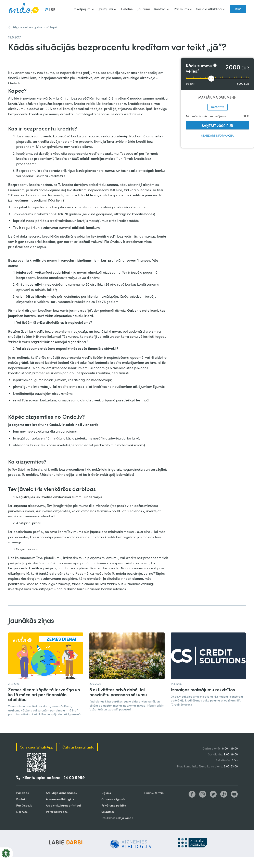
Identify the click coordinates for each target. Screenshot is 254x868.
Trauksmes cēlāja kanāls (117, 818)
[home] (24, 9)
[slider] (211, 79)
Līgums (106, 793)
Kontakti (22, 799)
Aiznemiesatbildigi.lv (60, 799)
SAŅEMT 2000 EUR (217, 125)
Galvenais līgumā (113, 799)
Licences (22, 812)
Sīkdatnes (108, 812)
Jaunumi (144, 9)
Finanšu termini (154, 793)
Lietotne (127, 9)
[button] (83, 9)
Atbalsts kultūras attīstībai (63, 805)
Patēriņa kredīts (57, 812)
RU (53, 9)
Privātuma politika (114, 805)
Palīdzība (23, 793)
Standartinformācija (217, 135)
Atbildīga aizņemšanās (61, 793)
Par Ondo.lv (24, 805)
